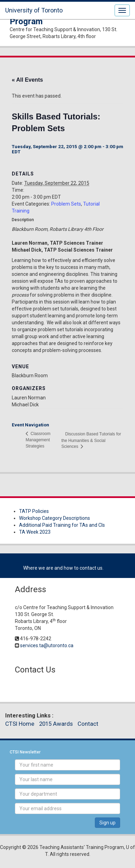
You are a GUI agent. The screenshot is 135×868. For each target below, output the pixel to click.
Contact (88, 724)
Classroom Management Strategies (38, 440)
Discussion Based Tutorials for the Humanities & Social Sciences (91, 440)
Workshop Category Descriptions (55, 518)
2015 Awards (56, 724)
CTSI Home (20, 724)
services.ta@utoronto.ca (47, 645)
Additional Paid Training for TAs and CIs (62, 525)
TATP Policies (34, 511)
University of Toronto (34, 10)
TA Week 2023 (35, 532)
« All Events (27, 80)
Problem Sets (66, 204)
